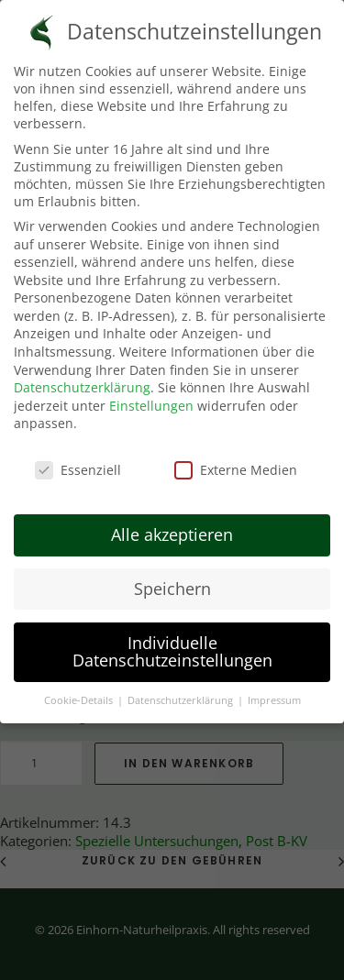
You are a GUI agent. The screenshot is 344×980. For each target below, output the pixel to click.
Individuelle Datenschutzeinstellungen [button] (172, 642)
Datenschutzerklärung (82, 378)
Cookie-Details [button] (80, 691)
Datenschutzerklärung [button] (182, 691)
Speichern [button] (172, 578)
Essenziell (78, 461)
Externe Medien (236, 461)
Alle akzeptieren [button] (172, 524)
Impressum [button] (274, 691)
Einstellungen (151, 396)
